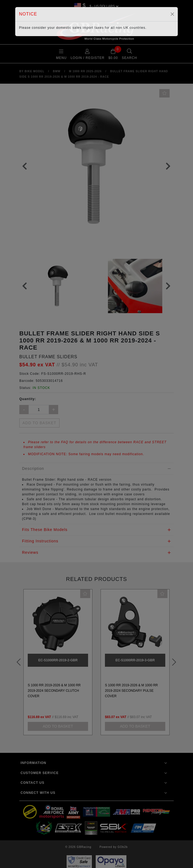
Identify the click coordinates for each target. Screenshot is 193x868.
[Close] (172, 14)
